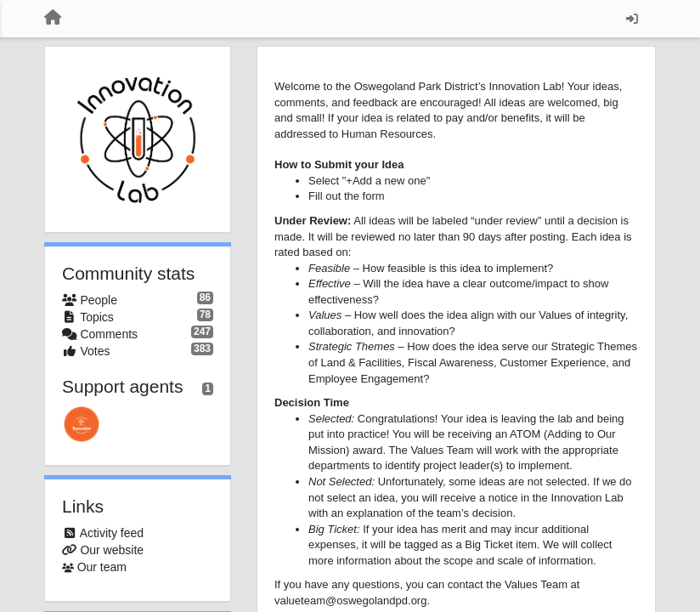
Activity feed (112, 533)
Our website (112, 550)
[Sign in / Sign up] (632, 19)
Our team (102, 567)
